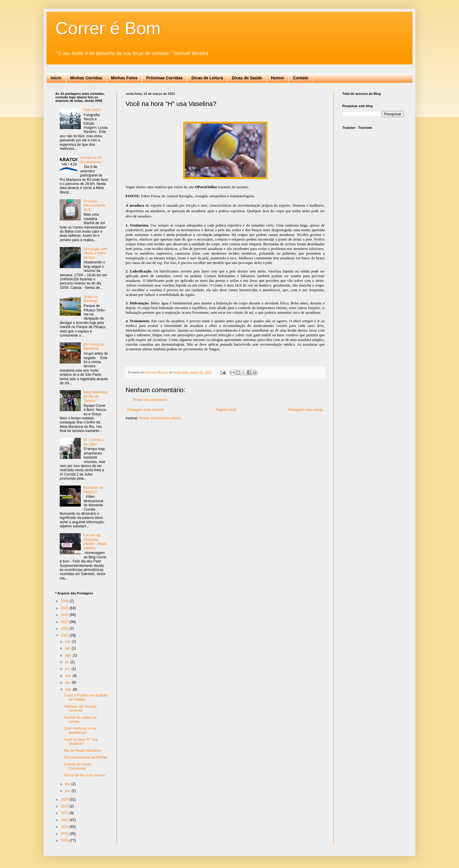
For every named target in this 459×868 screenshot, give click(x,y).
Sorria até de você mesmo (85, 775)
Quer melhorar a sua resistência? (80, 730)
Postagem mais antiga (306, 410)
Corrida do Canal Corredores (77, 766)
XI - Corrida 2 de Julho (94, 442)
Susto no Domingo (91, 299)
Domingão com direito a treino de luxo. (96, 253)
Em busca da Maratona (94, 346)
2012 (65, 813)
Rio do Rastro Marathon (83, 751)
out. (68, 641)
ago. (69, 655)
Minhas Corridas (86, 78)
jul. (68, 662)
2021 (65, 635)
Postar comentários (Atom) (160, 418)
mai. (69, 676)
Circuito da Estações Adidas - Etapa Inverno (95, 542)
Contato (301, 78)
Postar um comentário (150, 400)
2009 (65, 834)
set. (68, 648)
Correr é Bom (108, 28)
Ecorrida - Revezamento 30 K (95, 206)
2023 (65, 622)
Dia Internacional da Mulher (86, 757)
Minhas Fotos (124, 78)
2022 (65, 629)
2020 (65, 800)
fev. (68, 784)
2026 (65, 601)
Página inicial (226, 410)
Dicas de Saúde (247, 78)
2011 (65, 820)
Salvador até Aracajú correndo (80, 709)
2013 (65, 806)
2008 (65, 840)
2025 (65, 608)
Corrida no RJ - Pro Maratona (92, 160)
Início (56, 78)
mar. (69, 689)
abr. (68, 682)
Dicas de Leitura (207, 78)
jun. (68, 669)
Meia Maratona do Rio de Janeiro (95, 396)
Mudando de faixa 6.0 (94, 490)
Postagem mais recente (145, 410)
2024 (65, 615)
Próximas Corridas (165, 78)
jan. (68, 791)
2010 (65, 827)
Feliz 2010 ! (93, 110)
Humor (278, 78)
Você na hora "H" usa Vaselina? (81, 742)
